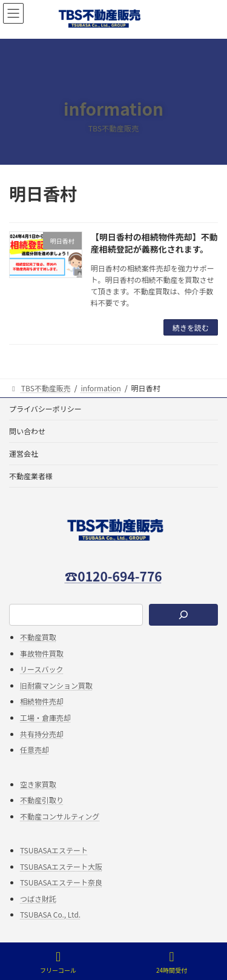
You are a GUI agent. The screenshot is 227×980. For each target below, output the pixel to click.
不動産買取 (38, 637)
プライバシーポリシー (45, 409)
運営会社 (24, 453)
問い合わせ (27, 431)
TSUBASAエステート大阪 (61, 866)
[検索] (183, 615)
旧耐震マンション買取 (56, 685)
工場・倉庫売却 (45, 717)
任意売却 (35, 750)
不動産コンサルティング (60, 816)
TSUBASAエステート (54, 850)
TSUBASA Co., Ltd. (50, 915)
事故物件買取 (42, 653)
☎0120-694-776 (113, 576)
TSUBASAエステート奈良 (61, 882)
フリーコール (58, 962)
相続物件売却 (42, 702)
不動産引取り (42, 800)
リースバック (41, 670)
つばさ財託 (38, 899)
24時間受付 (172, 962)
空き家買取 (38, 784)
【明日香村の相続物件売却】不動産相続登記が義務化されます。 (154, 243)
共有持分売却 (42, 734)
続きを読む (191, 327)
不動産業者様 (31, 476)
